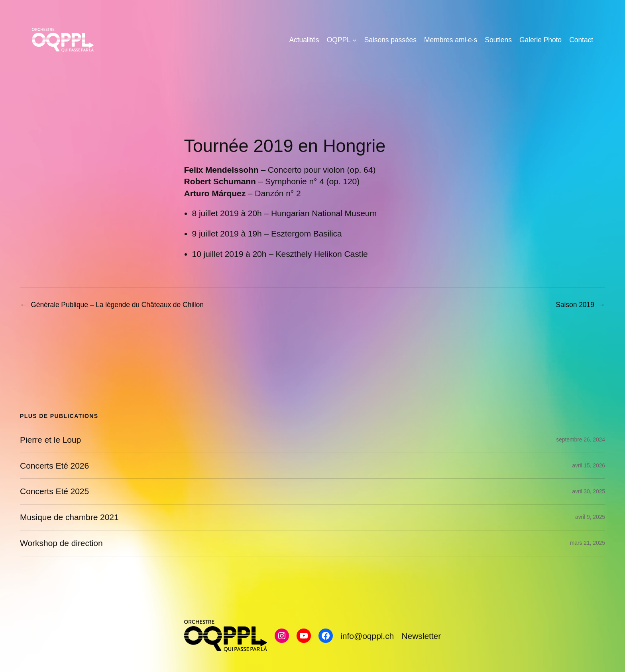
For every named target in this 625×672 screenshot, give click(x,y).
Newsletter (421, 636)
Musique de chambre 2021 (69, 517)
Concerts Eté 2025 (54, 491)
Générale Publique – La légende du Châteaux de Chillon (117, 305)
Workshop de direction (61, 543)
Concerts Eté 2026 (54, 466)
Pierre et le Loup (50, 440)
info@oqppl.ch (367, 636)
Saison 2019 (575, 305)
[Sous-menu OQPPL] (355, 40)
